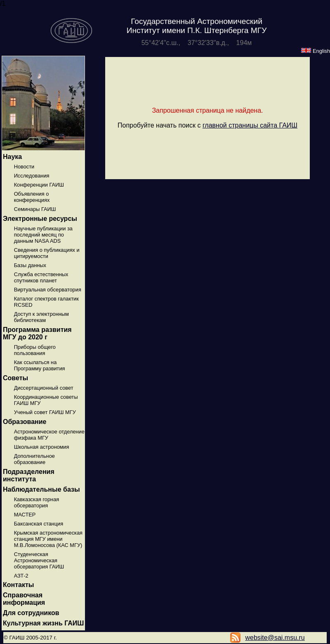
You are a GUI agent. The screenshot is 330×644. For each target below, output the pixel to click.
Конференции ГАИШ (39, 185)
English (316, 51)
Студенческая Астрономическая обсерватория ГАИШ (39, 560)
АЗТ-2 (21, 576)
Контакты (18, 585)
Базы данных (30, 265)
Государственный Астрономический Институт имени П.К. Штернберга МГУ (197, 26)
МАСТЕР (25, 515)
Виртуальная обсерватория (48, 290)
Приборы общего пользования (35, 350)
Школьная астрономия (42, 447)
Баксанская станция (39, 524)
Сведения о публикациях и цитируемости (47, 253)
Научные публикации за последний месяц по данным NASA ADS (43, 235)
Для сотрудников (31, 613)
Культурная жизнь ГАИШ (43, 623)
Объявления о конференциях (32, 197)
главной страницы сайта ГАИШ (250, 125)
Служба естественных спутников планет (41, 277)
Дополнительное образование (34, 459)
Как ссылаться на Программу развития (40, 365)
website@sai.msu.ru (275, 638)
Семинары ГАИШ (35, 209)
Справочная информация (24, 599)
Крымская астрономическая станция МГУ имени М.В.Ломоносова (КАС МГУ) (48, 539)
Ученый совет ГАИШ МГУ (45, 412)
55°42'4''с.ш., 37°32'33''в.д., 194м (197, 43)
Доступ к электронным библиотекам (41, 317)
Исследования (32, 176)
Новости (24, 167)
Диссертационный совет (44, 388)
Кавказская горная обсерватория (37, 502)
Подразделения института (29, 475)
